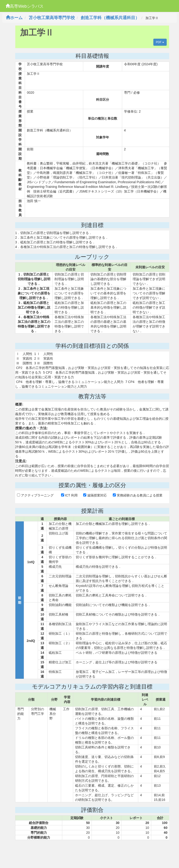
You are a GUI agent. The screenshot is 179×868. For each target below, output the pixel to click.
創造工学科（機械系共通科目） (110, 18)
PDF (160, 42)
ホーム (14, 18)
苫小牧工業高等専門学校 (52, 18)
